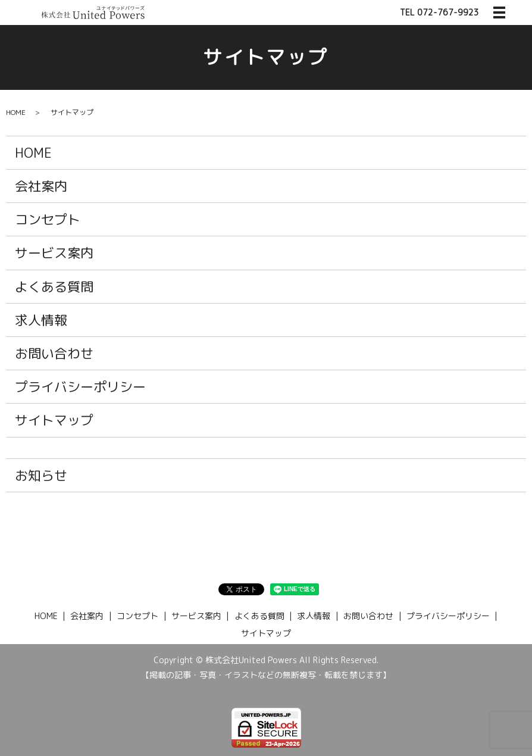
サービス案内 (54, 253)
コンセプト (48, 219)
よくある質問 (54, 287)
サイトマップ (54, 420)
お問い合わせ (54, 353)
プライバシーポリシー (80, 387)
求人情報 (41, 320)
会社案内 (41, 186)
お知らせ (41, 475)
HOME (16, 112)
